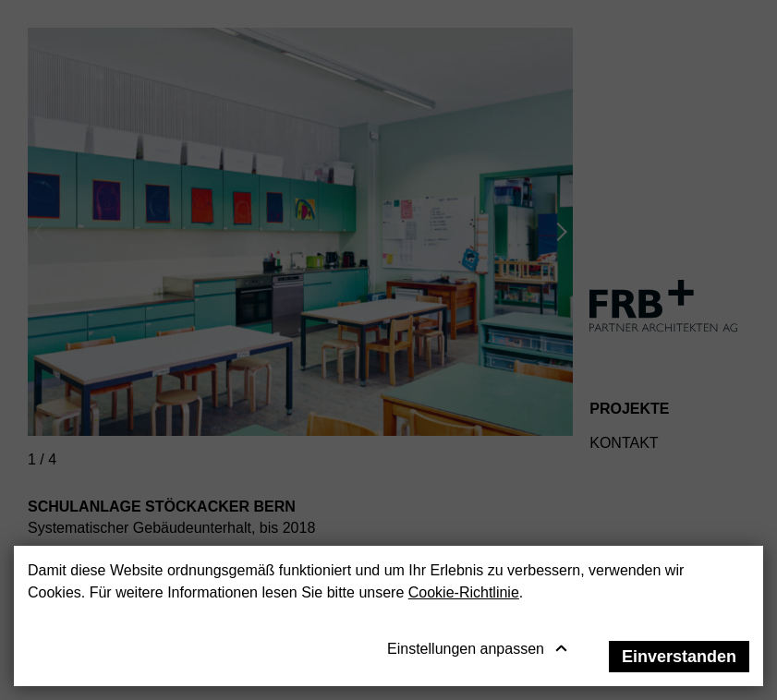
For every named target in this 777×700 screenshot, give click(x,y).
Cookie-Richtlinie (464, 592)
